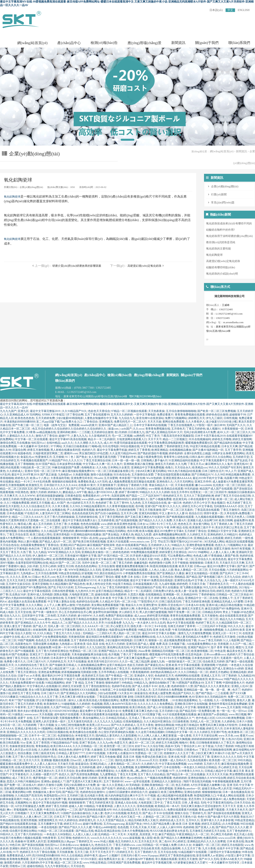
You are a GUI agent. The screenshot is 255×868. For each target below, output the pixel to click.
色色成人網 (200, 556)
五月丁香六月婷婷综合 (29, 834)
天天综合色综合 (10, 545)
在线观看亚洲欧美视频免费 (93, 679)
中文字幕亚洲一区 (86, 729)
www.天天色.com (229, 736)
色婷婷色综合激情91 (92, 792)
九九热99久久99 (85, 591)
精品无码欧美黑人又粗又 (143, 820)
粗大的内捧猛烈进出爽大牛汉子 (124, 796)
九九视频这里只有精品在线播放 (78, 619)
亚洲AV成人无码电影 (40, 595)
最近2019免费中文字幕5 (222, 566)
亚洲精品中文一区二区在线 (201, 598)
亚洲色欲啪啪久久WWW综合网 (207, 778)
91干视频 (150, 796)
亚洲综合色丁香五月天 (117, 669)
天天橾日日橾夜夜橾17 (77, 446)
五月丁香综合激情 (38, 707)
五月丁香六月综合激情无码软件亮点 (34, 757)
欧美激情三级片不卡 (202, 527)
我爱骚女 (102, 630)
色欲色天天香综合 (99, 411)
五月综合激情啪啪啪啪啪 (181, 411)
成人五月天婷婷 (42, 524)
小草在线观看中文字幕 (201, 499)
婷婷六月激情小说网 (50, 785)
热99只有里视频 (241, 549)
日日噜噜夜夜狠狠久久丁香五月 (215, 743)
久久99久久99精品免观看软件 (87, 506)
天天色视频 (46, 714)
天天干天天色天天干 (102, 852)
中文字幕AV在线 (10, 739)
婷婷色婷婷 (176, 453)
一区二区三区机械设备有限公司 (115, 471)
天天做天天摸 (66, 764)
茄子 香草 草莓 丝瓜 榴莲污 (227, 647)
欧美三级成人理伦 (41, 535)
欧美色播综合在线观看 (83, 732)
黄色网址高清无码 (118, 647)
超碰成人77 (58, 781)
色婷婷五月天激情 (224, 637)
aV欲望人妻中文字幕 (238, 856)
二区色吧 (50, 616)
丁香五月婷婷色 (196, 429)
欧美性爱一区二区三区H (119, 746)
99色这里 (220, 651)
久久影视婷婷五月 (100, 436)
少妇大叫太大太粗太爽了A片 (38, 609)
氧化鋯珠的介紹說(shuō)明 (222, 274)
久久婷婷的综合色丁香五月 (31, 665)
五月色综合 (166, 577)
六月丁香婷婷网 (14, 771)
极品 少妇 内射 (29, 566)
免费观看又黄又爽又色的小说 (140, 711)
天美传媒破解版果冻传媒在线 (89, 654)
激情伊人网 (127, 609)
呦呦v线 (96, 446)
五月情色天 (178, 429)
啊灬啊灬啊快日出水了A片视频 (149, 771)
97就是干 (70, 679)
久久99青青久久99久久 (190, 771)
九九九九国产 (8, 411)
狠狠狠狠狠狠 (120, 707)
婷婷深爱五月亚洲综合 (173, 552)
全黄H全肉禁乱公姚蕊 (197, 453)
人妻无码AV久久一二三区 (98, 760)
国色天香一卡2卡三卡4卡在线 (148, 626)
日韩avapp (200, 566)
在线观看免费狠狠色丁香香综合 (40, 545)
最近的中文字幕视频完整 (157, 863)
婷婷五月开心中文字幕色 (197, 506)
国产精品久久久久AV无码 (15, 556)
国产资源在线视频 (33, 845)
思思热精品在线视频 (51, 580)
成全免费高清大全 (109, 859)
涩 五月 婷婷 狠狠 (155, 598)
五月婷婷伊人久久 (159, 545)
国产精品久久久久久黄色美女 (212, 686)
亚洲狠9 (14, 848)
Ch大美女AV (126, 693)
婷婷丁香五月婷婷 (57, 806)
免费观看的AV (91, 496)
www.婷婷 (107, 524)
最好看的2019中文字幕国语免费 (61, 676)
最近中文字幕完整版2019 (46, 411)
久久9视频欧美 (170, 679)
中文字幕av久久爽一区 (96, 464)
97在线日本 (31, 513)
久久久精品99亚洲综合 (157, 722)
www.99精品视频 (165, 538)
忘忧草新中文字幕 (33, 616)
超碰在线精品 (35, 866)
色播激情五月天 (64, 729)
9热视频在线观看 (119, 799)
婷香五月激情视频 (38, 450)
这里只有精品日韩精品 (109, 591)
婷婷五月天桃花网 (167, 743)
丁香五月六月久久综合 (67, 633)
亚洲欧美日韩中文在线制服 (191, 704)
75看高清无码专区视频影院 (177, 436)
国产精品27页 (70, 792)
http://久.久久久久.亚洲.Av (15, 577)
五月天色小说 (15, 559)
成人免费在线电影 (234, 799)
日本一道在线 (150, 577)
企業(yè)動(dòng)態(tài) (225, 186)
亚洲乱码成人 (98, 764)
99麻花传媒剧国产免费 (66, 468)
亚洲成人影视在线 (26, 729)
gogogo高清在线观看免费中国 (118, 538)
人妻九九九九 (79, 436)
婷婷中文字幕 (82, 750)
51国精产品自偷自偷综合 (76, 813)
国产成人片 (40, 626)
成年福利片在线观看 (66, 714)
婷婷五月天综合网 (70, 778)
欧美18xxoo (216, 679)
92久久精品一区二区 (143, 799)
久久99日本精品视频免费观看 (232, 475)
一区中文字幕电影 (145, 415)
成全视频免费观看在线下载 (180, 640)
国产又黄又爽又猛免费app (134, 658)
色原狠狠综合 (66, 736)
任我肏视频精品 (133, 722)
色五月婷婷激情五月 (136, 750)
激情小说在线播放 (101, 475)
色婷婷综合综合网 (87, 602)
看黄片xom (246, 736)
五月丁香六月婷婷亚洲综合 (52, 651)
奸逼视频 (87, 573)
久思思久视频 (136, 595)
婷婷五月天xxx (73, 824)
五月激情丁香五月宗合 (78, 598)
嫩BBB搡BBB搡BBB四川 (116, 499)
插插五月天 (7, 665)
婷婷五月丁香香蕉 (139, 450)
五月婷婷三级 (75, 796)
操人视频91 (213, 429)
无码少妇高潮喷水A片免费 (200, 432)
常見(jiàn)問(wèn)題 (223, 203)
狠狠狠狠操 (196, 563)
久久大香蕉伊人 (195, 422)
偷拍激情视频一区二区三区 (202, 619)
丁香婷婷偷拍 (207, 595)
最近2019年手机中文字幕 (208, 478)
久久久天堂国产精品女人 (112, 820)
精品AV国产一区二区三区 (65, 563)
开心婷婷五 (179, 841)
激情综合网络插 (164, 725)
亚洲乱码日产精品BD (73, 545)
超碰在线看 (102, 595)
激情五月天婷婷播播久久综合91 (96, 739)
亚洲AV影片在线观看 (57, 654)
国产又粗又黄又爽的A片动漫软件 (145, 517)
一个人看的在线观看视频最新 (43, 538)
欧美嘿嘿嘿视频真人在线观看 (71, 559)
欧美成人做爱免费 (160, 693)
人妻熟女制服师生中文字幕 (101, 418)
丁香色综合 (91, 422)
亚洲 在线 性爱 (162, 630)
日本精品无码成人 (117, 718)
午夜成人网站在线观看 (231, 796)
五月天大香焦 (145, 725)
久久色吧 (99, 616)
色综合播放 (25, 753)
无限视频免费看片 (70, 718)
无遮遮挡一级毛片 (231, 658)
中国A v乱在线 (89, 538)
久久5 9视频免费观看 (17, 503)
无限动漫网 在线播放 (46, 644)
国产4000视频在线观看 (134, 570)
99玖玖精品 (245, 760)
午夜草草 (20, 707)
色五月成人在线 (243, 834)
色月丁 (236, 690)
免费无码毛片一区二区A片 (130, 422)
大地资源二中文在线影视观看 (118, 690)
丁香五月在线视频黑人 (181, 425)
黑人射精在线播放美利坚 (66, 450)
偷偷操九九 (87, 845)
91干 (172, 771)
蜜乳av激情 (68, 605)
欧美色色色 (219, 559)
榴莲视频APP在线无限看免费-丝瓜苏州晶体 (176, 654)
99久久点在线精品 (72, 856)
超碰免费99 (241, 520)
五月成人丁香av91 (140, 718)
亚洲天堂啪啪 (40, 584)
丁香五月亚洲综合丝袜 (97, 460)
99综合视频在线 (130, 446)
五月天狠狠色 (210, 616)
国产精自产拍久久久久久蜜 (75, 827)
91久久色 (130, 619)
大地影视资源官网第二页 (48, 453)
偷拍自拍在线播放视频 (23, 827)
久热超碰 (85, 577)
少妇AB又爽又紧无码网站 (151, 471)
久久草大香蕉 (60, 506)
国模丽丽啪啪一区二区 (14, 736)
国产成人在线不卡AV (145, 686)
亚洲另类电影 (61, 535)
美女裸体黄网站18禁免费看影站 (95, 771)
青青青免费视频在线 (158, 429)
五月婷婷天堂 (241, 457)
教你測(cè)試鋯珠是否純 (221, 242)
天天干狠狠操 (180, 563)
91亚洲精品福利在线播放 (184, 460)
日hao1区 (76, 760)
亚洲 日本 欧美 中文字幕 (108, 598)
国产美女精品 (111, 535)
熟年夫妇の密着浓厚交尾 (33, 711)
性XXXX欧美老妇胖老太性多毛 (169, 831)
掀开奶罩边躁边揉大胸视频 (174, 739)
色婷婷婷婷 (180, 778)
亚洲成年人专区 (144, 676)
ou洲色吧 (139, 436)
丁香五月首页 (172, 803)
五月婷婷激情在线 (87, 517)
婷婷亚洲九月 (87, 820)
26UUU (192, 552)
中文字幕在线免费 (152, 446)
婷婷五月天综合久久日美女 (37, 848)
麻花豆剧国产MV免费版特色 (30, 587)
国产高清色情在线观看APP (95, 810)
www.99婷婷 (195, 764)
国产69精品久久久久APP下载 (52, 489)
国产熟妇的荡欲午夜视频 (153, 453)
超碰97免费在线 (92, 824)
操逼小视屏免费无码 (150, 457)
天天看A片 (179, 520)
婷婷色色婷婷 (121, 552)
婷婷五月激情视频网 (12, 485)
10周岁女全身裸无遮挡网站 (228, 453)
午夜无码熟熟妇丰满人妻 (188, 630)
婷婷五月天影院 (10, 506)
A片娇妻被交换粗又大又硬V (190, 863)
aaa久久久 (67, 443)
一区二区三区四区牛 (215, 492)
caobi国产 (126, 429)
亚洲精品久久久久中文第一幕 (49, 570)
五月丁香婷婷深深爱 (46, 718)
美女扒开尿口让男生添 (229, 527)
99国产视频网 (26, 640)
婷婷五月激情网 (242, 439)
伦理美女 (195, 492)
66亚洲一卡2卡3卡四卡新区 (69, 647)
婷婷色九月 (22, 478)
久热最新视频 (81, 475)
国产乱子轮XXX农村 (61, 587)
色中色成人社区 (205, 718)
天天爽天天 (11, 496)
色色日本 (34, 549)
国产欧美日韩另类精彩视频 (89, 542)
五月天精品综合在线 (154, 503)
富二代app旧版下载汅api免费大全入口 (60, 422)
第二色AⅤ (165, 841)
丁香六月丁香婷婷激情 (134, 654)
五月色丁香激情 (95, 683)
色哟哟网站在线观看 (187, 676)
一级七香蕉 (185, 736)
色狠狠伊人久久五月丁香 (179, 753)
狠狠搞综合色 (145, 538)
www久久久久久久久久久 (106, 838)
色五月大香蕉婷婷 (67, 577)
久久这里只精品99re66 (123, 453)
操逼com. (114, 429)
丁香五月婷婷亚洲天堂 (100, 803)
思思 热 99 (59, 859)
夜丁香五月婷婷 (123, 563)
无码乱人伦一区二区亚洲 (205, 722)
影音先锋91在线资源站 (150, 418)
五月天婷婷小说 (169, 711)
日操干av (23, 676)
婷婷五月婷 (223, 591)
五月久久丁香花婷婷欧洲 (199, 496)
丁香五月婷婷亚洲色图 (196, 602)
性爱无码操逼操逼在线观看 (131, 443)
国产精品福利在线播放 (228, 443)
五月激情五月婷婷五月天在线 (207, 831)
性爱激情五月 (44, 457)
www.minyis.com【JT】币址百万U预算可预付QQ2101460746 (166, 542)
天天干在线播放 (77, 662)
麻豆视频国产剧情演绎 (101, 545)
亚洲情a (46, 781)
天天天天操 (154, 422)
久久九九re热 (105, 743)
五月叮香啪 (64, 838)
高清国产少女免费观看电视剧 (49, 637)
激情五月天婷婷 (165, 464)
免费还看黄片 (165, 415)
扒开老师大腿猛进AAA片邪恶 (148, 556)
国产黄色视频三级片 (211, 577)
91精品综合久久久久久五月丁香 (39, 697)
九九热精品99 (246, 676)
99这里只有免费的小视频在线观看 (21, 838)
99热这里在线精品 (69, 573)
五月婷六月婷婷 (67, 616)
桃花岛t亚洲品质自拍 (107, 831)
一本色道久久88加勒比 (57, 834)
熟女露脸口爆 (172, 609)
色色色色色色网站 (86, 566)
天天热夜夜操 (156, 411)
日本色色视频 (15, 513)
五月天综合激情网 (46, 573)
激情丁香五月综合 (18, 658)
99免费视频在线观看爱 (144, 552)
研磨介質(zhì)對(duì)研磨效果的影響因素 (77, 266)
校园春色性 (25, 453)
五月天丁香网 (213, 683)
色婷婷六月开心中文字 (197, 503)
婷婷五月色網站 (219, 672)
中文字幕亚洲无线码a (220, 803)
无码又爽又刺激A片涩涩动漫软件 (201, 806)
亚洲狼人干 (226, 598)
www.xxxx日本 (227, 838)
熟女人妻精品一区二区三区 (191, 570)
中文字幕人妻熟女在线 (61, 602)
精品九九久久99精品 (232, 619)
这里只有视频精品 (72, 527)
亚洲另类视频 (29, 820)
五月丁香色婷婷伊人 (239, 831)
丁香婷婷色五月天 (218, 584)
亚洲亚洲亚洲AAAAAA (177, 478)
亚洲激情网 (208, 665)
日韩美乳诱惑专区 (145, 697)
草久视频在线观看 (166, 859)
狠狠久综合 (182, 813)
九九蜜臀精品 (108, 774)
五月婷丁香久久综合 (88, 789)
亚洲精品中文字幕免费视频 (148, 468)
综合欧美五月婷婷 (214, 662)
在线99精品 (53, 443)
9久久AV (94, 549)
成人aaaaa (140, 616)
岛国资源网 (118, 496)
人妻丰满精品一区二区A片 (124, 764)
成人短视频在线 (56, 510)
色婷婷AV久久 (81, 838)
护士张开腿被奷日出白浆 (52, 700)
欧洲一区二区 (225, 499)
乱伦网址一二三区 (67, 810)
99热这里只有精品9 (187, 725)
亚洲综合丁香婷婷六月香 (132, 485)
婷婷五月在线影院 (232, 845)
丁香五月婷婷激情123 (119, 587)
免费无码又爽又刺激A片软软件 (219, 725)
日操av (36, 577)
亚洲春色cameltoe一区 (187, 789)
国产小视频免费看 (161, 499)
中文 (230, 10)
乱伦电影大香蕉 (94, 796)
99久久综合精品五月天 (126, 810)
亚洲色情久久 (165, 482)
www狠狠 (154, 489)
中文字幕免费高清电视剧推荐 (166, 443)
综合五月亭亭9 (180, 492)
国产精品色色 (77, 584)
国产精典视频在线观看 (180, 517)
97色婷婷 (222, 665)
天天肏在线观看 (184, 485)
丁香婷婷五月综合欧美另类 (143, 848)
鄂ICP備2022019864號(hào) (145, 396)
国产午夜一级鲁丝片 (45, 612)
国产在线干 (109, 789)
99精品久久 (178, 545)
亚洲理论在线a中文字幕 (189, 580)
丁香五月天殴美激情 (149, 510)
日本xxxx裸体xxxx (215, 654)
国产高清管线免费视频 (85, 774)
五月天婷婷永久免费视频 (167, 690)
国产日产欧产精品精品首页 (87, 489)
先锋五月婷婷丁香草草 (181, 626)
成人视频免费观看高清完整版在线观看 (132, 482)
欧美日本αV (110, 658)
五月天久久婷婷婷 (122, 415)
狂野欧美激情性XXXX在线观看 (79, 690)
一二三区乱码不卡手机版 (211, 626)
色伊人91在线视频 (115, 813)
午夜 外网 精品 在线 (176, 527)
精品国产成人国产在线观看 (216, 489)
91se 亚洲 (26, 743)
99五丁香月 (153, 436)
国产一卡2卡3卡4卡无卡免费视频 (171, 658)
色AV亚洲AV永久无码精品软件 (208, 697)
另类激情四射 (76, 637)
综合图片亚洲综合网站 (23, 831)
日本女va (143, 524)
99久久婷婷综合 (68, 820)
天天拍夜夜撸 (65, 852)
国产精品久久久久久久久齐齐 (86, 623)
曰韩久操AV (197, 457)
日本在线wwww (69, 845)
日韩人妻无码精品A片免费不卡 (193, 637)
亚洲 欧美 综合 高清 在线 (89, 644)
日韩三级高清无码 (170, 602)
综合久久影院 (23, 633)
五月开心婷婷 (48, 566)
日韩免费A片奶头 (164, 591)
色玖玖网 (133, 531)
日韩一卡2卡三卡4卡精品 (22, 619)
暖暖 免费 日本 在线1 (128, 577)
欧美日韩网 (226, 520)
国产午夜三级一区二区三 (27, 425)
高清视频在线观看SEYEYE (80, 580)
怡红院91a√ (38, 443)
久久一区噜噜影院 (225, 700)
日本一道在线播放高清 (236, 792)
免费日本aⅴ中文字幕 (145, 729)
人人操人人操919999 (169, 827)
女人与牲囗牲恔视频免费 (70, 725)
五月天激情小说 (134, 598)
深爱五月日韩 (66, 566)
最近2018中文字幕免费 (62, 630)
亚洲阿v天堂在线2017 (171, 605)
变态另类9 (194, 799)
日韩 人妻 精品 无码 (194, 803)
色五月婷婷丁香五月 (239, 503)
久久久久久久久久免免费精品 (155, 704)
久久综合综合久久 (163, 718)
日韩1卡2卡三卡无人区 (163, 524)
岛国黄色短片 (23, 644)
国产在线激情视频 (127, 520)
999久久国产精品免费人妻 (159, 824)
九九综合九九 (127, 418)
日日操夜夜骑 (180, 722)
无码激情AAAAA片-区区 (229, 506)
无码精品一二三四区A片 (97, 633)
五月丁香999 (121, 503)
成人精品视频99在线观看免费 (175, 796)
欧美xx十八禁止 (40, 478)
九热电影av (65, 475)
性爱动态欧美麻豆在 (33, 499)
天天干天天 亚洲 (232, 806)
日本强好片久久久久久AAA (60, 485)
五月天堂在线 (23, 612)
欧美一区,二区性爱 (112, 549)
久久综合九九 (212, 580)
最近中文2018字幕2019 (25, 475)
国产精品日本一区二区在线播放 (186, 774)
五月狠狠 (58, 457)
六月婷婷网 (29, 725)
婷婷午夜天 (91, 856)
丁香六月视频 (46, 725)
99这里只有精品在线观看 (205, 446)
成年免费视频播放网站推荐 (169, 535)
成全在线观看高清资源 (233, 616)
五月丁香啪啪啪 (25, 464)
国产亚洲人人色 (205, 827)
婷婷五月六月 (214, 729)
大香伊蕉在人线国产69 (149, 609)
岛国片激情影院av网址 (38, 559)
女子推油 (208, 746)
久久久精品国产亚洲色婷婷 (57, 531)
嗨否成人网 (25, 524)
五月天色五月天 (148, 841)
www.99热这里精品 (95, 863)
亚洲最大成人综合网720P (203, 520)
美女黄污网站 (201, 524)
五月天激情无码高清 (80, 722)
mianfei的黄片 (89, 425)
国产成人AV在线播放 (160, 707)
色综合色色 (65, 750)
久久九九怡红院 (96, 647)
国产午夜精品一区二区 (119, 676)
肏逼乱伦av (27, 457)
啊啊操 (76, 499)
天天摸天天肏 (197, 584)
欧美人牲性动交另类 (99, 584)
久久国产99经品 (60, 707)
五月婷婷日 (64, 609)
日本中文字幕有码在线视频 (150, 425)
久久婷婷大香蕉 (48, 750)
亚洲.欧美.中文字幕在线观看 (183, 665)
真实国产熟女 (134, 824)
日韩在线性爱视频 (63, 591)
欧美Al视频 (146, 531)
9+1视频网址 (46, 729)
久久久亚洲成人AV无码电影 (123, 785)
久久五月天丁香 (191, 848)
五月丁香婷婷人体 (222, 524)
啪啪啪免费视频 (214, 630)
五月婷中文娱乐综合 (18, 584)
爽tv (9, 810)
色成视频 (97, 704)
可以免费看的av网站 (180, 556)
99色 (157, 559)
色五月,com (48, 577)
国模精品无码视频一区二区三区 (171, 651)
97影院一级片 (205, 425)
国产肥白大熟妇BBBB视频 (16, 598)
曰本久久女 (185, 845)
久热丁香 (26, 552)
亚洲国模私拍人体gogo (61, 841)
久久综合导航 (156, 746)
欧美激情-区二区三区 (241, 732)
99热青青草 (49, 838)
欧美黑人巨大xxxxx (98, 725)
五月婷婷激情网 (126, 510)
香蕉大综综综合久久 (154, 810)
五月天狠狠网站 (113, 750)
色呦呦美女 (88, 468)
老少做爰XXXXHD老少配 (222, 422)
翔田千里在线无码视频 (197, 781)
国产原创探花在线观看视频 (224, 813)
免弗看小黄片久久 (15, 662)
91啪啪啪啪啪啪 (101, 707)
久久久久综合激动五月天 (36, 506)
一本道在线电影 (48, 827)
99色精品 (127, 683)
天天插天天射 (145, 559)
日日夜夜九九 (136, 432)
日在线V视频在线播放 (23, 647)
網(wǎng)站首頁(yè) (222, 151)
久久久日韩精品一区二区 (193, 672)
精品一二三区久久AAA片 (27, 517)
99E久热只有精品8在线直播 (184, 471)
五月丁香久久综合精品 (151, 774)
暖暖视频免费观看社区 (199, 443)
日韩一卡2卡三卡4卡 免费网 (58, 789)
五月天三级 (81, 852)
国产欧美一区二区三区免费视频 (217, 411)
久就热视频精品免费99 (92, 665)
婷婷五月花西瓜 (211, 824)
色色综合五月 (103, 845)
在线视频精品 (154, 595)
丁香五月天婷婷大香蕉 (29, 704)
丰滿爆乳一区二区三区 (206, 845)
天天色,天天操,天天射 (143, 827)
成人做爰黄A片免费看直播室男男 (233, 482)
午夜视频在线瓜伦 (147, 619)
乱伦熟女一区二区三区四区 (229, 485)
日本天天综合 (242, 803)
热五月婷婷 (182, 785)
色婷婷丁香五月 (205, 623)
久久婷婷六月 (149, 764)
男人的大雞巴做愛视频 (153, 612)
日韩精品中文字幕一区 (179, 732)
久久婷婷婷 (83, 704)
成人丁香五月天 (22, 778)
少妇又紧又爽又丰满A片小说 (213, 753)
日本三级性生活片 (213, 471)
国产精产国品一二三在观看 (212, 693)
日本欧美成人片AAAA (28, 669)
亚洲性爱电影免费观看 (200, 545)
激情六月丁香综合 (46, 436)
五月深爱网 (111, 478)
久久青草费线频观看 (89, 669)
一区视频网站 (125, 739)
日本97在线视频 (96, 753)
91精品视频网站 (55, 683)
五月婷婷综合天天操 (12, 679)
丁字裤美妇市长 (127, 457)
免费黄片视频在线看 (132, 700)
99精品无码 (145, 630)
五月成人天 (144, 690)
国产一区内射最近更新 (199, 549)
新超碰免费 (44, 647)
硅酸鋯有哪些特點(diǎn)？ (221, 267)
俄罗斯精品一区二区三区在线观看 (105, 527)
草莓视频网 (20, 810)
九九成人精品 (175, 598)
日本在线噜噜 (172, 767)
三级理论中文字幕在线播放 (224, 852)
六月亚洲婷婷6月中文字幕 (38, 863)
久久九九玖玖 (165, 637)
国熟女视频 (61, 595)
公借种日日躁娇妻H (118, 792)
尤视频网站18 (23, 803)
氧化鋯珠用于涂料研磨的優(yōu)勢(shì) (229, 236)
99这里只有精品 (122, 584)
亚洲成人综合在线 (126, 803)
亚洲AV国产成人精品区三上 (115, 425)
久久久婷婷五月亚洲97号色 (210, 732)
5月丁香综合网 (74, 415)
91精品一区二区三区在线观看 (56, 831)
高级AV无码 (172, 746)
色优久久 (220, 545)
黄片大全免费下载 (55, 799)
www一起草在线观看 (137, 781)
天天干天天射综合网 (205, 736)
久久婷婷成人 (15, 471)
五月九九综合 (232, 577)
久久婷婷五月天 (197, 535)
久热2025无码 (234, 739)
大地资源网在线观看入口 (132, 439)
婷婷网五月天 (197, 418)
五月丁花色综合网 (41, 859)
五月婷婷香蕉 (106, 520)
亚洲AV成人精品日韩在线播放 (224, 605)
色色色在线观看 (90, 524)
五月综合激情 (107, 566)
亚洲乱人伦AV (240, 686)
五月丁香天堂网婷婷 (111, 517)
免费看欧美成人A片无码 (93, 482)
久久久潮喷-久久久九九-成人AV (94, 443)
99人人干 (231, 471)
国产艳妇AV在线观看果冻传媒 (18, 824)
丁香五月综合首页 (18, 535)
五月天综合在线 (167, 852)
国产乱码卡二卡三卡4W (234, 573)
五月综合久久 (203, 559)
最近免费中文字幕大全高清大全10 (100, 711)
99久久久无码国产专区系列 (225, 468)
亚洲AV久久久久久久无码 (227, 757)
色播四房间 (210, 838)
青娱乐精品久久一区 (161, 485)
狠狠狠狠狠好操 (212, 792)
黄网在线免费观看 (173, 422)
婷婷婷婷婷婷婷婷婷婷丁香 (208, 739)
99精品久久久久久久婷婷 (155, 492)
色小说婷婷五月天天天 (81, 503)
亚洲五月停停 (203, 482)
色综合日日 (196, 513)
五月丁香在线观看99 (97, 415)
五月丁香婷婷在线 (175, 647)
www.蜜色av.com (48, 619)
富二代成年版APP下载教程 (138, 859)
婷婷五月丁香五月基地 (26, 693)
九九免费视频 (125, 767)
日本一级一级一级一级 (126, 460)
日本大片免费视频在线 (135, 831)
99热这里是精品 (244, 820)
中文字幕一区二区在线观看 (31, 439)
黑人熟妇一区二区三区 (127, 633)
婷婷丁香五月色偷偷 (103, 757)
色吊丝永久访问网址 (135, 489)
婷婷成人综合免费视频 (130, 789)
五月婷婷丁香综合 (195, 531)
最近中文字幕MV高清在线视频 (68, 439)
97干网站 (56, 446)
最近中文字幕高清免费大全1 (80, 520)
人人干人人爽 (52, 605)
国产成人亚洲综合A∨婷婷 (228, 669)
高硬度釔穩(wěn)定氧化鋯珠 (144, 266)
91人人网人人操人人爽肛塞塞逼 (157, 736)
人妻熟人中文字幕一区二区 (177, 559)
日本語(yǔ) (216, 10)
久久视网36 (122, 771)
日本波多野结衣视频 (69, 464)
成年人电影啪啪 (106, 767)
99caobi (98, 478)
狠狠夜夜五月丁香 (208, 707)
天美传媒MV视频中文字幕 (81, 556)
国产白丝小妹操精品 (107, 513)
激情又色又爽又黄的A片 (39, 771)
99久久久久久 (236, 626)
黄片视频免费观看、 (158, 700)
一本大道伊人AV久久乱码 (150, 623)
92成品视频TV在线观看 (192, 852)
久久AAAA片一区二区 (95, 626)
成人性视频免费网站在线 (140, 637)
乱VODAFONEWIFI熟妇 (64, 711)
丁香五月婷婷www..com (127, 845)
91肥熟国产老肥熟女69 (190, 683)
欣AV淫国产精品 (46, 464)
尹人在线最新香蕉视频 (81, 510)
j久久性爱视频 (230, 824)
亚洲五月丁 (36, 654)
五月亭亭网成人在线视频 (113, 672)
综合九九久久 (12, 616)
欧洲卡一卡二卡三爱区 (46, 527)
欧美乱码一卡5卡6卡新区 (82, 859)
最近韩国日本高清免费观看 (58, 739)
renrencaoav (31, 714)
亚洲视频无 (106, 422)
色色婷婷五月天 (164, 676)
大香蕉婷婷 (56, 679)
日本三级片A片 (36, 662)
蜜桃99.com (71, 453)
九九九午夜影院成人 (57, 866)
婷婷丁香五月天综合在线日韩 (233, 496)
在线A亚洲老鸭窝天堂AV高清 (33, 767)
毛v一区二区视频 (122, 436)
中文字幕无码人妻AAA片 (168, 549)
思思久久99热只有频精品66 (23, 781)
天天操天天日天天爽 (232, 563)
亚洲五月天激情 (188, 859)
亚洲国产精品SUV (199, 647)
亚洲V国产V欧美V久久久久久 (163, 506)
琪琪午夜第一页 (213, 513)
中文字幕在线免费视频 (173, 764)
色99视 (139, 506)
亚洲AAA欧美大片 (231, 859)
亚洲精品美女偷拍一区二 (97, 552)
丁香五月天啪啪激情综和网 (215, 750)
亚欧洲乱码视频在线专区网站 (22, 789)
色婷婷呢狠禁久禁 (102, 848)
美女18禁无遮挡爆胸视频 (44, 690)
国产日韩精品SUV (202, 475)
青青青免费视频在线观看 (190, 415)
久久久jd (38, 799)
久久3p (101, 587)
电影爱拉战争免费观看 (123, 630)
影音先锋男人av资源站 (210, 856)
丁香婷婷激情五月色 (176, 446)
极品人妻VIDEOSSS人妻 (103, 492)
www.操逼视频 (132, 838)
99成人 (27, 799)
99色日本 (15, 845)
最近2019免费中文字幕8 (169, 531)
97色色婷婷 (83, 605)
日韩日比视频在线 (57, 732)
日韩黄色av (191, 750)
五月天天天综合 (65, 771)
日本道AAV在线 (195, 605)
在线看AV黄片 (87, 485)
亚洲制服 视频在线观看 (55, 760)
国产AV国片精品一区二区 (113, 556)
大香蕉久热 (127, 535)
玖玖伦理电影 (111, 446)
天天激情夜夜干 (107, 485)
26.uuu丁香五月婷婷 (210, 640)
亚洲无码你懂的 (148, 513)
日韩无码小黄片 (130, 856)
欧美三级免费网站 (172, 792)
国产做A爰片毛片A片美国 (223, 817)
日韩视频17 (22, 813)
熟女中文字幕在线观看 (181, 623)
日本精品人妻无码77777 (70, 753)
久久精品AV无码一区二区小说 (118, 602)
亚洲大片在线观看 (118, 542)
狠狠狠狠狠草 (77, 803)
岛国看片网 (231, 478)
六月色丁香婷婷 (224, 746)
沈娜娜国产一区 (80, 707)
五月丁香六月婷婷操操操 (59, 517)
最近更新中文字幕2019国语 (166, 750)
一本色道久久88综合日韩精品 (199, 767)
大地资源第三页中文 (150, 803)
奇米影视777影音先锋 (132, 478)
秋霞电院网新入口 (205, 796)
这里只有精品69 (116, 665)
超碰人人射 (76, 806)
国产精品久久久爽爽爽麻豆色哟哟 (181, 838)
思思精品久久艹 (185, 718)
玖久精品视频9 (59, 584)
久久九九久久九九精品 (108, 722)
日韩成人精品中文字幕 (218, 771)
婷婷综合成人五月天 (172, 820)
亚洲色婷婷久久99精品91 (222, 535)
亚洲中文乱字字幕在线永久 (127, 679)
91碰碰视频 (68, 704)
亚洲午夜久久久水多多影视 (217, 820)
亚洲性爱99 (150, 605)
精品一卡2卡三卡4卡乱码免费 (33, 482)
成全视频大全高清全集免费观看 (27, 602)
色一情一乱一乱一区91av (232, 711)
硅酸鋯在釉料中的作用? (220, 230)
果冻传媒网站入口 (94, 718)
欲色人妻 (164, 686)
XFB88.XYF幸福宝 (53, 415)
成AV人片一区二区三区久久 (234, 432)
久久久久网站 (34, 605)
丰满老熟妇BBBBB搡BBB (20, 422)
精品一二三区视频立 (175, 439)
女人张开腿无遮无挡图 (102, 457)
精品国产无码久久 (183, 693)
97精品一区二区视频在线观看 (129, 411)
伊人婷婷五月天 (128, 612)
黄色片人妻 (244, 700)
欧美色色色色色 (25, 418)
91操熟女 (18, 714)
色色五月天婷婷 (40, 658)
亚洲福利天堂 (244, 552)
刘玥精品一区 (150, 845)
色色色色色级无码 (83, 513)
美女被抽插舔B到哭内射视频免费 (88, 799)
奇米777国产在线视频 (22, 700)
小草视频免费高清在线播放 (139, 573)
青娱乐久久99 (134, 605)
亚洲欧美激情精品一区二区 (158, 785)
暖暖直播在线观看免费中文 (16, 764)
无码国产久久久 (236, 425)
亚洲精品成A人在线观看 (209, 538)
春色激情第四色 (105, 510)
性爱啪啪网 (78, 609)
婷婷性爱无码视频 (158, 616)
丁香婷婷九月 (198, 813)
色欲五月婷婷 (135, 665)
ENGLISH (244, 10)
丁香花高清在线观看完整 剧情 (115, 697)
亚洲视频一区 (171, 595)
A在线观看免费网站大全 (202, 644)
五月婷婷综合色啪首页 (194, 679)
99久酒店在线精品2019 (108, 573)
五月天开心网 (129, 513)
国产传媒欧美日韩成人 (63, 665)
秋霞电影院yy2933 (55, 796)
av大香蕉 (35, 676)
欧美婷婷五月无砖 (93, 676)
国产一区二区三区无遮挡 (178, 510)
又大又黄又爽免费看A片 (45, 813)
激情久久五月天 (86, 630)
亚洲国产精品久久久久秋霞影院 (117, 651)
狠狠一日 (120, 848)
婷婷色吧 (182, 584)
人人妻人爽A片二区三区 (38, 817)
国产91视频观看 (25, 651)
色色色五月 (185, 524)
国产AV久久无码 (209, 859)
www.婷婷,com (91, 499)
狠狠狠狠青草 (71, 538)
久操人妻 (97, 813)
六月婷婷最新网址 (237, 570)
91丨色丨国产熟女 (76, 457)
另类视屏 (223, 644)
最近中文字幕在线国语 (37, 591)
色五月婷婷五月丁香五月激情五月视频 (182, 729)
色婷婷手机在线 (121, 686)
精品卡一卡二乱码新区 (102, 439)
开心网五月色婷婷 (221, 834)
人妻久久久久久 (31, 739)
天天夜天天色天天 (237, 810)
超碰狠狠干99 (238, 415)
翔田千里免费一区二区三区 (184, 612)
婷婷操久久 (55, 492)
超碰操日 (154, 792)
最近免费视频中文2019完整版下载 (140, 714)
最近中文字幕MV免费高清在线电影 (152, 580)
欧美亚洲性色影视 (125, 524)
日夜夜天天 (211, 563)
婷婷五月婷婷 (233, 538)
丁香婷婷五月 (84, 841)
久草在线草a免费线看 (237, 513)
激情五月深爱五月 (193, 609)
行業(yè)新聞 (219, 195)
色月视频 (114, 654)
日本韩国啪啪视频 (163, 669)
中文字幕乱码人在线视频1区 (44, 686)
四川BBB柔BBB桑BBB (46, 856)
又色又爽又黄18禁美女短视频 (77, 697)
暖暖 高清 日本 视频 (129, 757)
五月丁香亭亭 (233, 450)
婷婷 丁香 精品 (75, 683)
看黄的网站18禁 (22, 792)
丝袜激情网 (40, 630)
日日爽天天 (140, 640)
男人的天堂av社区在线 (23, 750)
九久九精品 (40, 552)
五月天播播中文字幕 (50, 824)
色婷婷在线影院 (141, 669)
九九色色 (135, 503)
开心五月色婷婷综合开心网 (75, 612)
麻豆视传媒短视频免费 (235, 764)
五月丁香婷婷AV (113, 781)
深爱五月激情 (222, 549)
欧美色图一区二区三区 (223, 760)
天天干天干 (155, 439)
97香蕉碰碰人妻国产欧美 (223, 556)
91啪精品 (89, 806)
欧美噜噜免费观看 (18, 859)
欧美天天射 (186, 566)
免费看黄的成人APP (19, 856)
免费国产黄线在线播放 (119, 616)
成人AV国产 (58, 503)
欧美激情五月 (34, 485)
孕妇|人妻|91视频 (28, 542)
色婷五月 (82, 549)
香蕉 (192, 743)
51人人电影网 (231, 640)
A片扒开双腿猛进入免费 (30, 806)
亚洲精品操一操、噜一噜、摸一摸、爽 (207, 690)
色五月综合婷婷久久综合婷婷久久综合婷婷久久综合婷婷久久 (70, 429)
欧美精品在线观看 (172, 489)
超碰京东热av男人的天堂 (217, 789)
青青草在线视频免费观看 (185, 616)
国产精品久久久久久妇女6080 (27, 510)
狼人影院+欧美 (151, 838)
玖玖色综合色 (122, 475)
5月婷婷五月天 (124, 852)
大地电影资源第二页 (81, 595)
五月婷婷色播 (87, 767)
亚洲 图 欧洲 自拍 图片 (112, 778)
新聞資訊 (241, 151)
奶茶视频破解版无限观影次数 (79, 672)
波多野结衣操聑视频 (105, 612)
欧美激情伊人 (52, 704)
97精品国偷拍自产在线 (147, 587)
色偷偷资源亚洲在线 (22, 746)
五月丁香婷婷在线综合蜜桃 (87, 640)
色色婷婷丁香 (104, 503)
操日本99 (220, 425)
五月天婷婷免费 (45, 418)
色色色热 (130, 559)
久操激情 (97, 750)
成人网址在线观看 (20, 527)
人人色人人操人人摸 (161, 570)
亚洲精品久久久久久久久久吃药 (26, 732)
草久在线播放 (170, 587)
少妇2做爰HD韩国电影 (70, 418)
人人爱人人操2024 (45, 764)
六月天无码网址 (184, 482)
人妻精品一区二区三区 (157, 817)
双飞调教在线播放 (191, 587)
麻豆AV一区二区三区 (142, 743)
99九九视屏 (35, 810)
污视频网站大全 (237, 545)
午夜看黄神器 (104, 806)
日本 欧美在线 (236, 841)
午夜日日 (49, 810)
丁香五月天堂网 (127, 774)
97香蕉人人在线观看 (172, 619)
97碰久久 (96, 658)
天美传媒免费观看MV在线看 (27, 683)
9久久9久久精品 (42, 633)
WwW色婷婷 (154, 478)
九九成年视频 (167, 584)
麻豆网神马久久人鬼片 (219, 464)
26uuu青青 (144, 651)
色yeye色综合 (135, 778)
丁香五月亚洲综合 (26, 672)
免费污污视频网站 (176, 418)
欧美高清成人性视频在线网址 (101, 700)
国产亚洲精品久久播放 (170, 573)
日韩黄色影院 (73, 496)
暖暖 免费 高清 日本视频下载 (168, 644)
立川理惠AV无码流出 (65, 767)
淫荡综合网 (19, 450)
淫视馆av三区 (18, 866)
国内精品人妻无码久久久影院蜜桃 (116, 736)
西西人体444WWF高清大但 (120, 704)
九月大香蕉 (209, 848)
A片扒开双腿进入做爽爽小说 (208, 785)
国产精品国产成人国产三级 (115, 729)
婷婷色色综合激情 (217, 415)
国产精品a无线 (85, 831)
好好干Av (140, 746)
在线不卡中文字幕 (228, 848)
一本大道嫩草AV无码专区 (34, 446)
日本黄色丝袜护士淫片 (205, 658)
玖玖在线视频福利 (200, 439)
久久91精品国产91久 (74, 411)
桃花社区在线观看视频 (240, 542)
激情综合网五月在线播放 (15, 443)
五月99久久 (193, 820)
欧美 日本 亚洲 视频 (188, 824)
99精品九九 (141, 683)
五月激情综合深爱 (142, 475)
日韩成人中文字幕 (185, 707)
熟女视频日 (218, 503)
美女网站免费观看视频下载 (108, 605)
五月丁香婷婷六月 (146, 852)
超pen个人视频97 (109, 856)
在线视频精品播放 (180, 450)
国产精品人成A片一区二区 (55, 542)
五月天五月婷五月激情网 (22, 580)
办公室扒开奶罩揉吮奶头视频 (116, 732)
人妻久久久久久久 (125, 806)
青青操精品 (42, 746)
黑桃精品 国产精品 (186, 577)
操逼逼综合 (141, 693)
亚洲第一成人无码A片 (173, 760)
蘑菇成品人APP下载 (75, 492)
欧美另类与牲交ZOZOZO (103, 662)
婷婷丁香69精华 (128, 492)
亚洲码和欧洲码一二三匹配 (74, 432)
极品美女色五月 (236, 651)
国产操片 (243, 566)
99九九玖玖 (210, 587)
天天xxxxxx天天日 (147, 760)
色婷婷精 (189, 827)
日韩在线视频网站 (29, 531)
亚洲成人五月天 (211, 676)
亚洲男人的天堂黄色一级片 (50, 722)
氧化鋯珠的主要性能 (219, 249)
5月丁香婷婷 (229, 676)
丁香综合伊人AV (191, 746)
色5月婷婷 (121, 432)
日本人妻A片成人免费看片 (74, 757)
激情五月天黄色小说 (184, 817)
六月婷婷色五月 (56, 662)
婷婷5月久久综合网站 (218, 457)
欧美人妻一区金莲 (186, 591)
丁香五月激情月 (230, 510)
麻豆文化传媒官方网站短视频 (193, 669)
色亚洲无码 (180, 499)
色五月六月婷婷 (115, 644)
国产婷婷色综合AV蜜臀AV (103, 609)
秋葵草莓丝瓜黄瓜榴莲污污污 (145, 527)
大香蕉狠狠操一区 (233, 429)
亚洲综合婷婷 (192, 792)
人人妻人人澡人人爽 (222, 552)
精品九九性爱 (143, 535)
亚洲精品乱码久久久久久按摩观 (206, 841)
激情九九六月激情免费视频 (195, 633)
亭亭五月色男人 (235, 517)
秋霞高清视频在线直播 (164, 566)
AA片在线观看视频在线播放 (179, 714)
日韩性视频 (230, 418)
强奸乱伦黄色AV (125, 760)
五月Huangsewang (85, 587)
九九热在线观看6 (197, 760)
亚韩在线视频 (145, 806)
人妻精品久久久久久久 (20, 436)
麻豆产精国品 (167, 834)
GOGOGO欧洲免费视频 (230, 718)
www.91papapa (150, 856)
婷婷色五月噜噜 (222, 439)
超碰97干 (64, 436)
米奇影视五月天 (85, 736)
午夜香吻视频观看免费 (226, 781)
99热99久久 (7, 834)
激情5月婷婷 (89, 778)
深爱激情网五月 (48, 820)
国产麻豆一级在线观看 (240, 662)
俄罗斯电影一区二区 (45, 778)
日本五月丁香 (62, 817)
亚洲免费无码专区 (82, 478)
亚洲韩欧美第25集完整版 (139, 464)
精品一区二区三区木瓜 (68, 863)
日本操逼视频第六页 (145, 584)
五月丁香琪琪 (41, 743)
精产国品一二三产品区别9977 (144, 496)
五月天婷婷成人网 (145, 739)
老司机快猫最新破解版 (50, 496)
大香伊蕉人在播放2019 (120, 753)
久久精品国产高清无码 (29, 796)
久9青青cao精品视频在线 (41, 432)
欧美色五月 (134, 813)
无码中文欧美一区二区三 (97, 563)
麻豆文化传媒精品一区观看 (202, 573)
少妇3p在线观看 (107, 693)
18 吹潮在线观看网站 (185, 700)
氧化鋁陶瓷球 (12, 197)
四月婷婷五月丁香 (199, 757)
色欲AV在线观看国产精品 (131, 545)
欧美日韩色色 (138, 707)
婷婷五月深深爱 (72, 686)
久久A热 (101, 468)
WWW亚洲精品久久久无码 (64, 552)
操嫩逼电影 (141, 563)
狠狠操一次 (155, 640)
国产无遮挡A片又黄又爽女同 (84, 781)
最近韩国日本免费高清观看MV (105, 637)
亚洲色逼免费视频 (49, 672)
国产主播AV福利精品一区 (208, 450)
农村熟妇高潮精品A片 (164, 672)
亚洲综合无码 (207, 591)
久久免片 (117, 464)
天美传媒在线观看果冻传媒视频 (99, 714)
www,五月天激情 (231, 707)
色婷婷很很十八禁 (182, 686)
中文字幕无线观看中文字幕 (217, 460)
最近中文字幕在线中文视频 (106, 559)
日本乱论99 (78, 817)
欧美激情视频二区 (202, 651)
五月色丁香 (60, 524)
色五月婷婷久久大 (126, 841)
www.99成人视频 (104, 841)
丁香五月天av (196, 464)
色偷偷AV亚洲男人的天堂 (30, 841)
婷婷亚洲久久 (140, 499)
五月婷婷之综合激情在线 (48, 598)
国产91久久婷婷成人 (123, 725)
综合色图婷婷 (118, 595)
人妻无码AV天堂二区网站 (55, 513)
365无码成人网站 (214, 542)
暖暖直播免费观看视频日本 (132, 566)
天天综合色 (77, 866)
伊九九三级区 (214, 418)
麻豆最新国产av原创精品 (213, 714)
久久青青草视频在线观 (120, 506)
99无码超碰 (191, 489)
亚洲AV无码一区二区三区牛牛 (43, 471)
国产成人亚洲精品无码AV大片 (164, 432)
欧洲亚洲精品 (160, 450)
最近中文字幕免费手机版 (112, 450)
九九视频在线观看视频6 (210, 517)
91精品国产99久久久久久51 (66, 460)
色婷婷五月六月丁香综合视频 (38, 852)
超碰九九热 (158, 662)
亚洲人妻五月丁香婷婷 (18, 626)
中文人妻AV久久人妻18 (173, 513)
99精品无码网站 (116, 531)
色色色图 (123, 827)
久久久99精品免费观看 (138, 549)
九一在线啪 (206, 700)
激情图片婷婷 (12, 863)
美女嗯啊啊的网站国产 (148, 767)
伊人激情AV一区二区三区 (48, 556)
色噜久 (169, 468)
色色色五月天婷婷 (46, 640)
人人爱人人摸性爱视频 (159, 789)
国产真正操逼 (48, 475)
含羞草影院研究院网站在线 (32, 563)
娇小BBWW (85, 616)
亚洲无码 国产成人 (138, 644)
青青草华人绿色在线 (176, 457)
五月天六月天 (31, 760)
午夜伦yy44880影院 (104, 827)
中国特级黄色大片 (234, 683)
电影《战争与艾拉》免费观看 (62, 425)
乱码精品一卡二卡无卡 (112, 834)
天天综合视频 (217, 570)
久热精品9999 (189, 595)
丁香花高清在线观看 (207, 510)
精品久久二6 (60, 623)
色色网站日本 (184, 538)
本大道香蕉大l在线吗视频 (113, 580)
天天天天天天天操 (217, 774)
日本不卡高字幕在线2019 (210, 436)
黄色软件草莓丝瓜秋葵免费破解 (228, 704)
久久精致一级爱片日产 (44, 774)
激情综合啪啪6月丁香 (162, 683)
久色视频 (74, 524)
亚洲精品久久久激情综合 (167, 781)
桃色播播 (64, 640)
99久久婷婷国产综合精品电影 (72, 848)
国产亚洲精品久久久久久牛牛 (33, 623)
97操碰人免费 (168, 845)
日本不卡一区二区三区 (42, 736)
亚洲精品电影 (238, 672)
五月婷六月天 (212, 764)
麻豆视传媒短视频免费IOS (78, 471)
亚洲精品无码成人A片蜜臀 (227, 602)
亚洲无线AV (241, 464)
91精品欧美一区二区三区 (36, 468)
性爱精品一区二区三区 (83, 651)
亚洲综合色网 (110, 570)
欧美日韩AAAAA (61, 746)
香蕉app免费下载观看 (212, 810)
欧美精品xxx (200, 468)
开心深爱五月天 (120, 626)
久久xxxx (138, 429)
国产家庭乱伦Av (155, 665)
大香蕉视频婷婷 (139, 672)
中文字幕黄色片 (19, 774)
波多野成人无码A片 (111, 619)
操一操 (101, 785)
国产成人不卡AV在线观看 (158, 813)
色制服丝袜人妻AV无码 (47, 792)
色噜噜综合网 (113, 489)
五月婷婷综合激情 (102, 432)
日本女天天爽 (229, 446)
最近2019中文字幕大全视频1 (160, 633)
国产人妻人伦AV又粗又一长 (124, 817)
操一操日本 (175, 503)
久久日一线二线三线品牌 (134, 662)
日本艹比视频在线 (37, 679)
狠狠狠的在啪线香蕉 (64, 482)
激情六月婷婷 (38, 492)
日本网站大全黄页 (119, 468)
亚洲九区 (23, 411)
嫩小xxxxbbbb (203, 485)
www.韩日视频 (238, 714)
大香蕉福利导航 (60, 478)
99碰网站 (203, 552)
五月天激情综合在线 (59, 499)
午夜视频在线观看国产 (34, 460)
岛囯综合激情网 (171, 848)
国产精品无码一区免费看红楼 (197, 711)
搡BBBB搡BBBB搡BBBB (90, 531)
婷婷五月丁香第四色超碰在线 (177, 856)
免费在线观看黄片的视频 (182, 810)
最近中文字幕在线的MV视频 (50, 803)
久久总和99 (231, 630)
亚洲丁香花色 (87, 743)
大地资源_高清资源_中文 (142, 834)
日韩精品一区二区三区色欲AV (234, 595)
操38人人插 (75, 700)
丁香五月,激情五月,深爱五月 (58, 549)
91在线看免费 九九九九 (119, 623)
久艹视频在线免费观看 (158, 778)
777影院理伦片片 (148, 602)
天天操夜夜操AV (212, 799)
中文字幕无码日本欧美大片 (147, 647)
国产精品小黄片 (96, 817)
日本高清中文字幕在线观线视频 (70, 658)
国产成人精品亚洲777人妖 (60, 669)
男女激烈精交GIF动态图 (94, 453)
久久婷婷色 (228, 722)
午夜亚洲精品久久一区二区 (193, 834)
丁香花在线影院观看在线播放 (172, 475)
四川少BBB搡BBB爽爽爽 (173, 697)
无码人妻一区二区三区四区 (64, 626)
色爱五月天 (121, 743)
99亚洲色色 (22, 492)
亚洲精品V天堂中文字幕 (222, 531)
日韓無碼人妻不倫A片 (154, 460)
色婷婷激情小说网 (160, 563)
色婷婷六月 (89, 450)
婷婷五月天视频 (40, 503)
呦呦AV (184, 743)
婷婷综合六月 (139, 792)
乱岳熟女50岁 (18, 595)
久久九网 (181, 464)
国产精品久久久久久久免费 (155, 520)
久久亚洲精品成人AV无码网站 (22, 415)
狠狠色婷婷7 (113, 683)
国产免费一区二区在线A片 (20, 785)
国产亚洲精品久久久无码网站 (78, 693)
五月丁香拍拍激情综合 (97, 686)
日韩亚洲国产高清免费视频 (124, 863)
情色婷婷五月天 (173, 496)
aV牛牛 (106, 496)
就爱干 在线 (25, 718)
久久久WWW (27, 496)
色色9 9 (202, 817)
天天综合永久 (183, 468)
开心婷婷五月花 (228, 767)
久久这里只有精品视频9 (150, 732)
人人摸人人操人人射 (85, 834)
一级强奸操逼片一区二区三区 (184, 662)
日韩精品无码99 (212, 612)
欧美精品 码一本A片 (167, 806)
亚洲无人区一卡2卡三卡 (227, 633)
